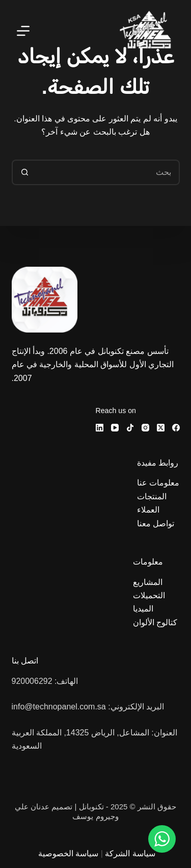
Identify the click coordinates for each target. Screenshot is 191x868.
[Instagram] (145, 428)
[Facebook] (176, 428)
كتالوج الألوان (156, 622)
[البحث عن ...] (108, 172)
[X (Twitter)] (161, 428)
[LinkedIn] (100, 428)
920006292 (32, 681)
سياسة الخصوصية (68, 853)
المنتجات (152, 496)
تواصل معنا (156, 524)
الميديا (143, 609)
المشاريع (148, 582)
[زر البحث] (24, 172)
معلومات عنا (158, 483)
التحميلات (149, 595)
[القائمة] (23, 31)
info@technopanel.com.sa (59, 707)
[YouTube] (115, 428)
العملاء (148, 510)
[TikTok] (130, 428)
